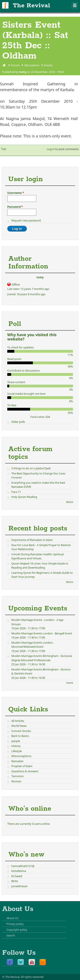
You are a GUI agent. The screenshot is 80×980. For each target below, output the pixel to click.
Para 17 (16, 492)
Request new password (26, 220)
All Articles (18, 721)
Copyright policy (17, 930)
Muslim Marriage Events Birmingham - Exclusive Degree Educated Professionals (42, 658)
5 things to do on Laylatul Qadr (31, 468)
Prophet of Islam (22, 766)
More (70, 502)
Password (15, 207)
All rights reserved (32, 977)
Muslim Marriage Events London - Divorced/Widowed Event (33, 645)
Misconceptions (21, 756)
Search (11, 935)
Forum (15, 65)
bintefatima (19, 871)
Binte (15, 881)
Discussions (32, 65)
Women (16, 781)
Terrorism (17, 776)
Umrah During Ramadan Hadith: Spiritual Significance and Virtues (37, 556)
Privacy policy (15, 924)
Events (48, 65)
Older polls (18, 422)
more (70, 683)
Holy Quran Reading (24, 497)
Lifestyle (17, 751)
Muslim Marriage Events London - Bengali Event (42, 633)
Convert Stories (21, 731)
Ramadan (17, 761)
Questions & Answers (25, 771)
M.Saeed (17, 876)
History (16, 746)
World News (19, 726)
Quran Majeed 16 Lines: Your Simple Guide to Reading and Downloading (40, 566)
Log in (51, 149)
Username (16, 193)
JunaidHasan (19, 886)
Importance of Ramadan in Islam (32, 540)
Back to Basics (20, 736)
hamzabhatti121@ (23, 866)
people (16, 741)
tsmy (23, 72)
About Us (12, 918)
